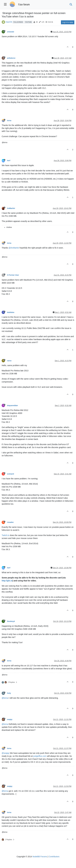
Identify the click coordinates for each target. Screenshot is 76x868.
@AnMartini (14, 248)
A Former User (13, 275)
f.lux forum (24, 5)
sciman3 (10, 474)
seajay (10, 719)
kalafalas (11, 312)
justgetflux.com (40, 756)
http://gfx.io (7, 581)
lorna (9, 121)
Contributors (54, 857)
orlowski (11, 32)
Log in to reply (68, 22)
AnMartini (11, 208)
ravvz (9, 361)
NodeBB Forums (40, 857)
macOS (9, 22)
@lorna (5, 698)
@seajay (6, 753)
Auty (9, 693)
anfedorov (11, 58)
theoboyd (11, 621)
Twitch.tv (5, 535)
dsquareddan (12, 406)
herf (9, 161)
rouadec (10, 522)
